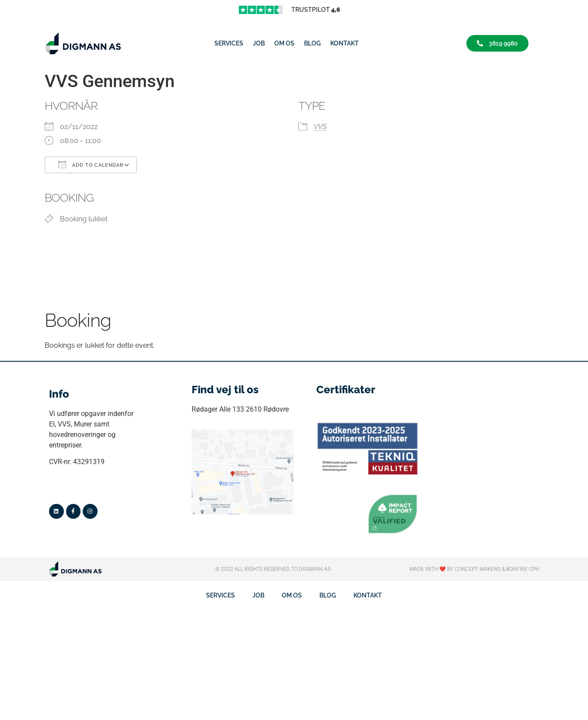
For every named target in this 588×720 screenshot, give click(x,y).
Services (229, 43)
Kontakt (345, 43)
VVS (320, 127)
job (259, 43)
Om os (284, 43)
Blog (312, 43)
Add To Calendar (91, 164)
